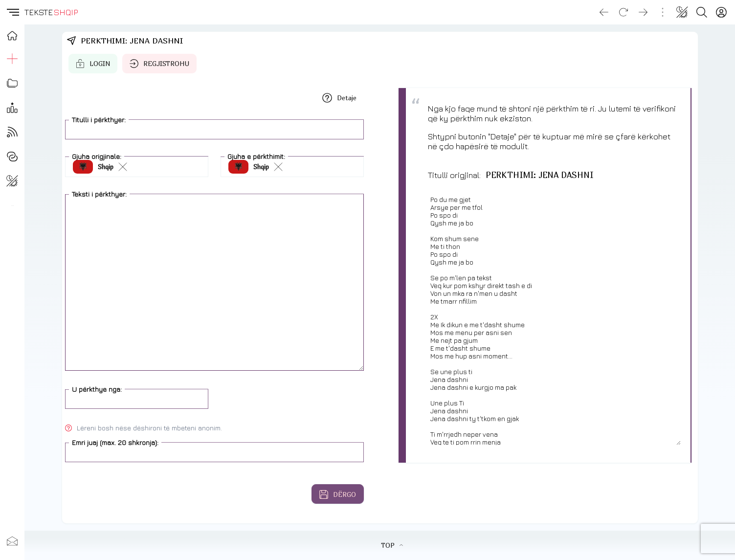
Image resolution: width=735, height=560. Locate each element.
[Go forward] (643, 12)
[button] (12, 12)
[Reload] (624, 12)
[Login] (721, 12)
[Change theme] (682, 12)
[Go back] (604, 12)
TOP (392, 545)
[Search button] (702, 12)
